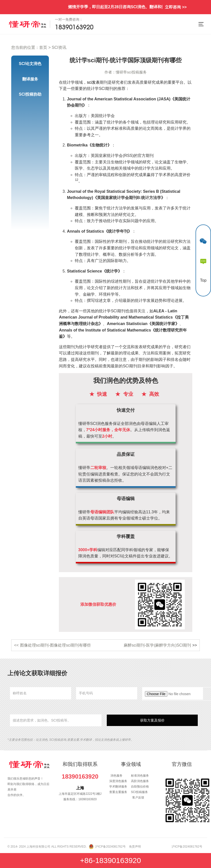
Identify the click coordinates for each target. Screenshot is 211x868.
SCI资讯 (59, 47)
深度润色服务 (118, 781)
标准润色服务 (140, 776)
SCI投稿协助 (30, 94)
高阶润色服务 (140, 781)
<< (17, 645)
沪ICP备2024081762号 (110, 847)
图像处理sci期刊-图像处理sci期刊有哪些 (55, 645)
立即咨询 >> (176, 7)
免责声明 (135, 847)
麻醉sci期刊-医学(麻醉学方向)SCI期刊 (157, 645)
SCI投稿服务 (139, 792)
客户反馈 (138, 798)
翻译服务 (30, 79)
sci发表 (93, 82)
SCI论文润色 (30, 64)
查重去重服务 (118, 792)
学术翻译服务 (118, 787)
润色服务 (116, 776)
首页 (43, 47)
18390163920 (80, 776)
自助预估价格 (140, 787)
